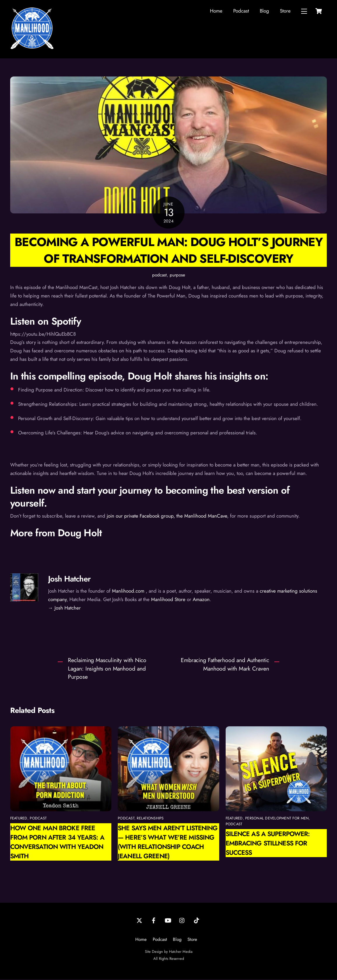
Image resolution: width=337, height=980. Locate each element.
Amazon (201, 600)
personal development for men (277, 819)
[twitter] (139, 920)
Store (285, 11)
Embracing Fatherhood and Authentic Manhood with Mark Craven (225, 665)
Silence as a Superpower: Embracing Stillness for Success (268, 844)
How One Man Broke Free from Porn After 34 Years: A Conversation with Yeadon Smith (57, 843)
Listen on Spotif (43, 322)
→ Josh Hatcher (64, 608)
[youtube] (168, 920)
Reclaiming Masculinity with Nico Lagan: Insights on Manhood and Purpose (107, 669)
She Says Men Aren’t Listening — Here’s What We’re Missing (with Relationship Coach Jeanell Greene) (168, 843)
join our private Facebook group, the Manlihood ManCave (167, 516)
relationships (150, 819)
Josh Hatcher (69, 579)
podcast (159, 276)
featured (19, 819)
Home (216, 11)
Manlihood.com (128, 591)
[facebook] (154, 920)
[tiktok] (196, 920)
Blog (264, 11)
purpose (177, 276)
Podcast (241, 11)
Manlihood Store (168, 600)
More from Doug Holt (56, 533)
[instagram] (182, 920)
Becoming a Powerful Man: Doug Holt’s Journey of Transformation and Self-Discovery (169, 250)
